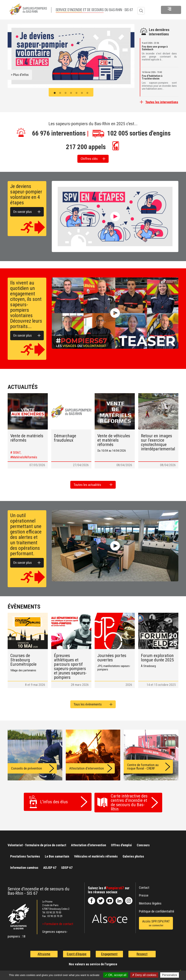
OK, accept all (116, 975)
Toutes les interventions (162, 102)
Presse (144, 893)
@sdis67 (129, 898)
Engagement (109, 952)
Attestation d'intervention (89, 843)
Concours (143, 843)
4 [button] (71, 93)
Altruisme (44, 952)
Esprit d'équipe (77, 952)
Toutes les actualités (87, 483)
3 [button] (66, 93)
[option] (71, 56)
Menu (157, 11)
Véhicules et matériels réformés (96, 854)
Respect (142, 952)
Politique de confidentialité (157, 909)
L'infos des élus (54, 799)
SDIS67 (92, 898)
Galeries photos (133, 854)
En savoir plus (23, 210)
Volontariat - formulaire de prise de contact (37, 843)
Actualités (23, 385)
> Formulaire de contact (58, 921)
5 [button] (76, 93)
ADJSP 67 (50, 865)
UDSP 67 (67, 865)
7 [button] (87, 93)
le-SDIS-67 (101, 898)
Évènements (24, 604)
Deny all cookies (144, 975)
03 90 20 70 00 (54, 910)
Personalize (170, 975)
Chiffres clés (89, 158)
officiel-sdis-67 (110, 898)
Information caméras (24, 865)
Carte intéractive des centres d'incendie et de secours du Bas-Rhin (129, 800)
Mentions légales (150, 901)
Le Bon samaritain (57, 854)
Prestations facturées (25, 854)
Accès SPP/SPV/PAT (156, 921)
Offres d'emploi (121, 843)
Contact (144, 885)
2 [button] (60, 93)
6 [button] (82, 93)
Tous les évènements (88, 702)
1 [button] (55, 93)
